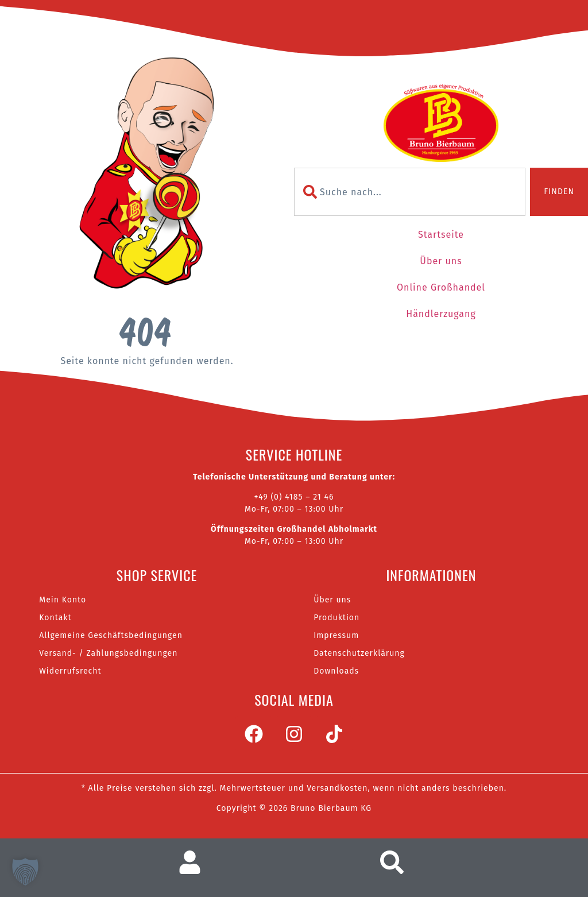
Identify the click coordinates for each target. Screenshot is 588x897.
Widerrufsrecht (70, 671)
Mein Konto (63, 600)
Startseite (441, 235)
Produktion (336, 618)
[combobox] (410, 192)
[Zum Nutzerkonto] (195, 862)
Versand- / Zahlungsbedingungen (108, 653)
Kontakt (55, 618)
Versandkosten (337, 788)
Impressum (336, 635)
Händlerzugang (441, 314)
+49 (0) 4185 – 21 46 (294, 497)
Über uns (441, 261)
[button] (25, 872)
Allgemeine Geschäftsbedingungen (111, 635)
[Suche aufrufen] (395, 862)
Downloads (336, 671)
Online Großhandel (441, 287)
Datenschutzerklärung (359, 653)
